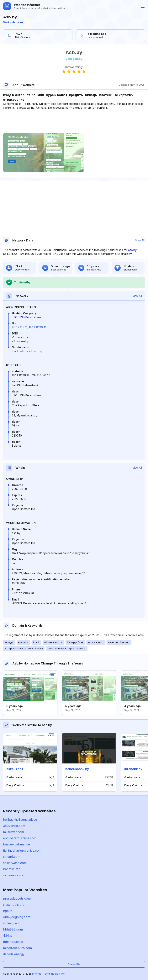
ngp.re (8, 911)
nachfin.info (12, 869)
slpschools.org (14, 905)
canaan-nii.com (14, 875)
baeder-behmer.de (16, 844)
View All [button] (140, 240)
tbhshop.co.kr (13, 942)
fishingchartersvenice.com (22, 850)
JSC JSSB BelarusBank (27, 317)
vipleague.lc (12, 923)
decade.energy (14, 954)
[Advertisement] (74, 121)
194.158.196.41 (37, 327)
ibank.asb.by (20, 351)
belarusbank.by (77, 769)
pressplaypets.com (17, 898)
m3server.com (13, 832)
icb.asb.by (36, 351)
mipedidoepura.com (17, 948)
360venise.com (14, 826)
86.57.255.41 (20, 327)
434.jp (8, 936)
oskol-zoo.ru (16, 769)
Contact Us (74, 964)
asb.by (132, 250)
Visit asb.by (13, 22)
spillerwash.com (15, 863)
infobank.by (133, 769)
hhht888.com (13, 929)
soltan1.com (12, 857)
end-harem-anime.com (20, 838)
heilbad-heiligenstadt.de (20, 820)
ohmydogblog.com (17, 917)
